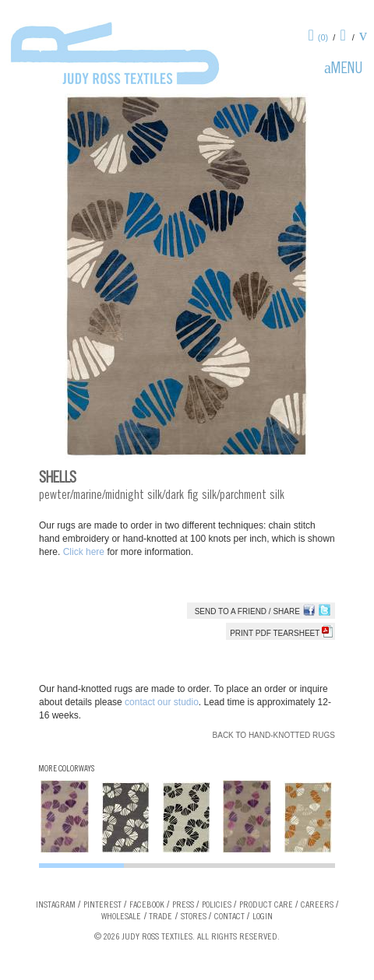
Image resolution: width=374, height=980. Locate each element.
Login (263, 917)
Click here (85, 552)
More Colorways (67, 769)
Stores (194, 917)
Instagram (56, 905)
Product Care (266, 905)
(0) (323, 37)
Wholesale (121, 917)
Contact (229, 917)
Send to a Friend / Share (247, 611)
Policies (217, 905)
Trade (161, 917)
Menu (347, 70)
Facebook (147, 905)
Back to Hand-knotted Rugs (274, 735)
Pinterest (102, 905)
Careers (317, 905)
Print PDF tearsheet (281, 633)
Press (183, 905)
